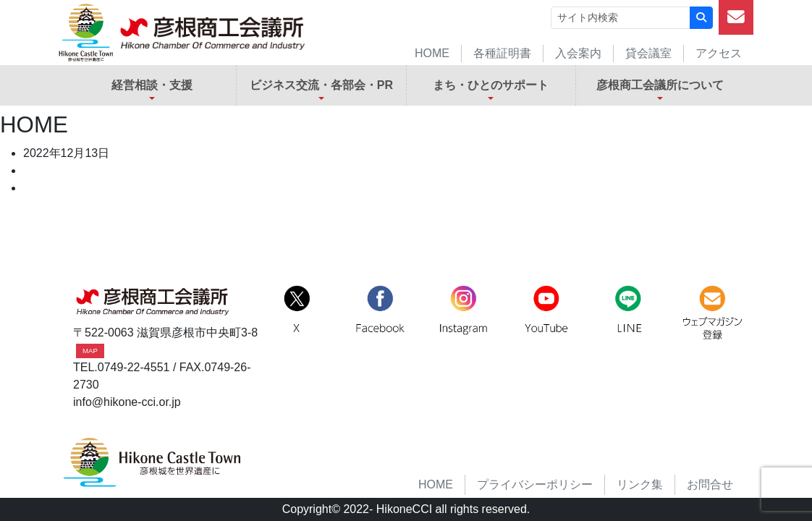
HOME (432, 53)
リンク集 (640, 484)
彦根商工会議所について (660, 85)
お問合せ (710, 484)
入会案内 (578, 53)
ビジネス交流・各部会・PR (321, 85)
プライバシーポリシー (535, 484)
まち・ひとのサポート (491, 85)
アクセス (719, 53)
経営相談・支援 (152, 85)
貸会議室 (648, 53)
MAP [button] (90, 351)
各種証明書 (502, 53)
